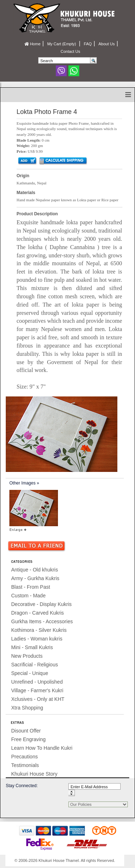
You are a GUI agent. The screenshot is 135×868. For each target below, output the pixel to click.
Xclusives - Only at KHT (38, 699)
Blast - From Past (31, 587)
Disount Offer (26, 731)
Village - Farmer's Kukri (37, 690)
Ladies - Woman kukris (37, 639)
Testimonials (25, 765)
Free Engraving (28, 739)
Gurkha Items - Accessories (42, 621)
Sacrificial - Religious (35, 665)
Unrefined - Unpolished (37, 682)
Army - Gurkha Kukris (35, 578)
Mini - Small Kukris (32, 647)
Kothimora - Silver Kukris (39, 630)
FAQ (88, 44)
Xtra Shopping (27, 708)
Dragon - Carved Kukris (37, 613)
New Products (27, 656)
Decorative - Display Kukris (41, 604)
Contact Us (70, 51)
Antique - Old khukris (35, 570)
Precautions (24, 757)
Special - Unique (30, 673)
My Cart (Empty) (62, 44)
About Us (106, 44)
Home (32, 44)
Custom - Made (28, 596)
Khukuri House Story (34, 774)
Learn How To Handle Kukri (42, 748)
